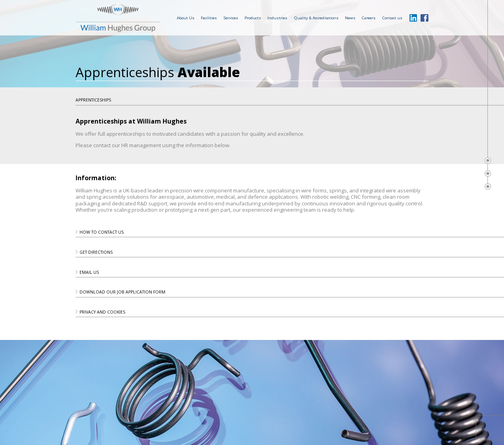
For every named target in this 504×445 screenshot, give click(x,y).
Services (231, 18)
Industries (277, 18)
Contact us (392, 18)
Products (253, 18)
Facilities (209, 18)
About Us (186, 18)
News (350, 18)
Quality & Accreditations (316, 18)
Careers (369, 18)
